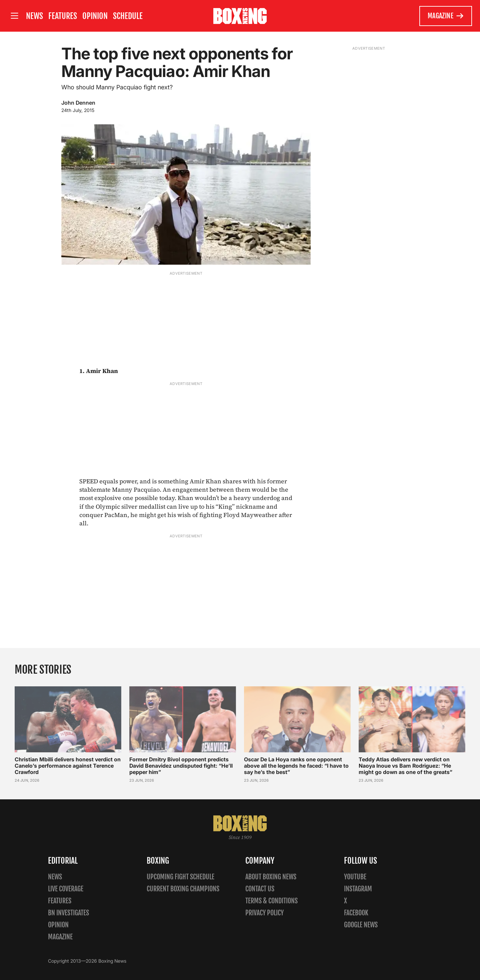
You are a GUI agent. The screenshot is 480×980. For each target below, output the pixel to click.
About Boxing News (271, 877)
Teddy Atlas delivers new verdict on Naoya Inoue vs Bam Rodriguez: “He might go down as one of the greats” (405, 766)
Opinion (95, 16)
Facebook (356, 913)
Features (63, 16)
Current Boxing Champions (183, 889)
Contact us (260, 889)
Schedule (128, 16)
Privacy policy (264, 913)
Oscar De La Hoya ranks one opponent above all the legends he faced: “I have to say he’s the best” (296, 766)
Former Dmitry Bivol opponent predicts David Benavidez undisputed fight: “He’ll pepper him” (181, 766)
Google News (361, 925)
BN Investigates (68, 913)
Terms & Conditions (271, 901)
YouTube (355, 877)
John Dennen (78, 103)
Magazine (446, 16)
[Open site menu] (14, 16)
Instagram (358, 889)
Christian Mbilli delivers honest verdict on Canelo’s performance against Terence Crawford (68, 766)
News (34, 16)
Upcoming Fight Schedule (180, 877)
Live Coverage (66, 889)
